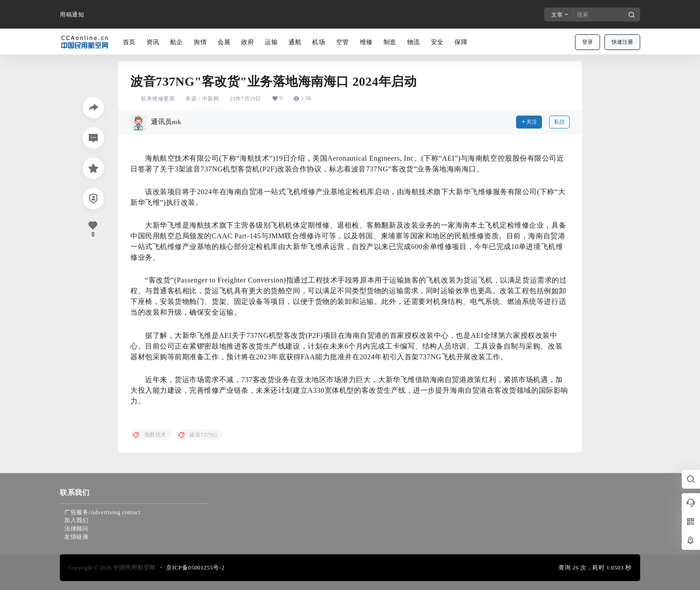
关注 (529, 122)
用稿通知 (72, 15)
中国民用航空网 (134, 567)
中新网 (211, 99)
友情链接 (76, 537)
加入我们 (76, 520)
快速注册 (622, 42)
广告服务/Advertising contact (102, 512)
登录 (587, 42)
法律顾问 (76, 529)
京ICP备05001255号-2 (195, 567)
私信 (559, 122)
